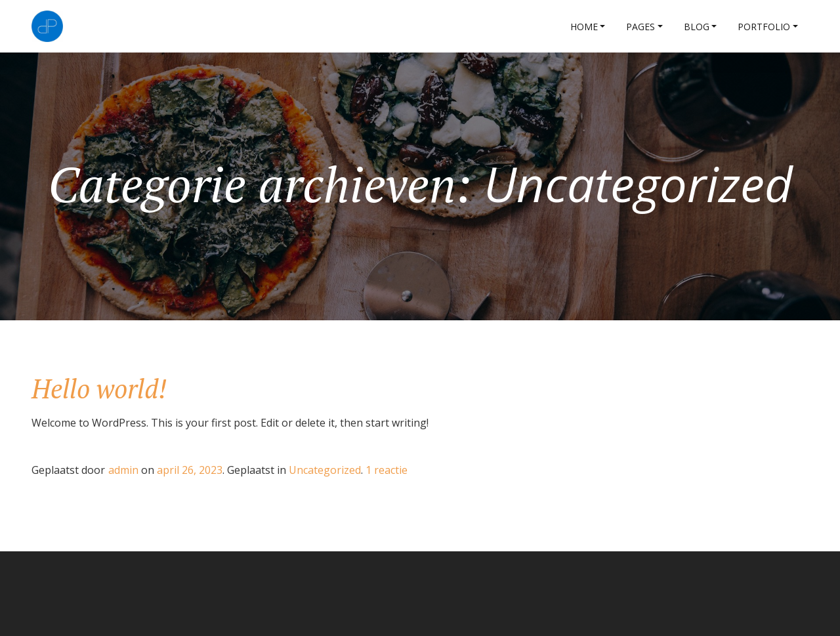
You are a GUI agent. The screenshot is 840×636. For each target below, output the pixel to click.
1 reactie (387, 470)
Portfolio (764, 27)
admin (123, 470)
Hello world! (99, 388)
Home (584, 27)
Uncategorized (325, 470)
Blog (697, 27)
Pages (640, 27)
